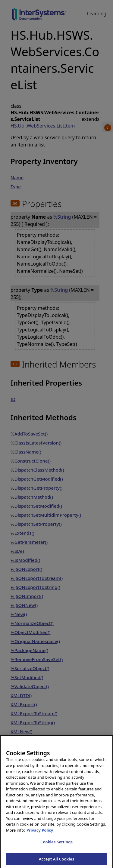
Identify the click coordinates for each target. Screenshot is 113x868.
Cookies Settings (56, 844)
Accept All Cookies (57, 861)
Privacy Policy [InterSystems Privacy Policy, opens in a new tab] (40, 833)
